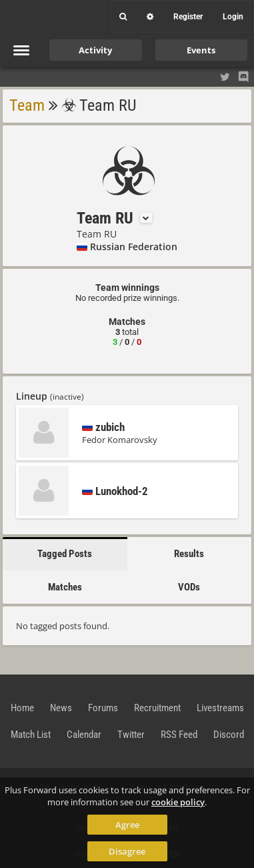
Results (189, 554)
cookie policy (178, 802)
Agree (127, 825)
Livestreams (220, 708)
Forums (103, 708)
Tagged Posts (65, 554)
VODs (189, 587)
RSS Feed (179, 735)
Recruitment (157, 708)
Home (22, 708)
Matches (65, 587)
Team (27, 105)
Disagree (127, 851)
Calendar (84, 735)
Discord (229, 735)
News (61, 708)
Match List (31, 735)
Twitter (131, 735)
